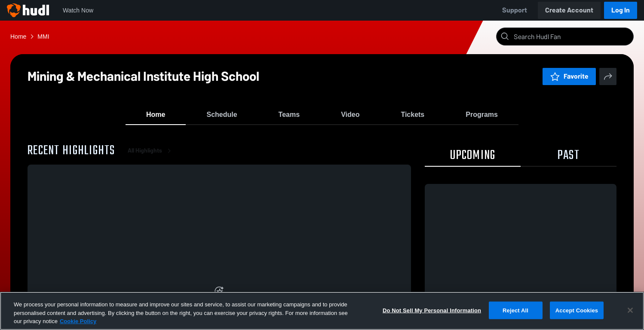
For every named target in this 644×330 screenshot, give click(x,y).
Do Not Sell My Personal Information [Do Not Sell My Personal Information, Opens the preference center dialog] (432, 310)
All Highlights (151, 154)
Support (515, 10)
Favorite (569, 76)
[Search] (572, 37)
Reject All (515, 310)
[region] (322, 311)
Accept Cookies (577, 310)
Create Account (569, 10)
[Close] (630, 310)
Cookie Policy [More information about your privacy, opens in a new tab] (78, 321)
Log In (621, 10)
